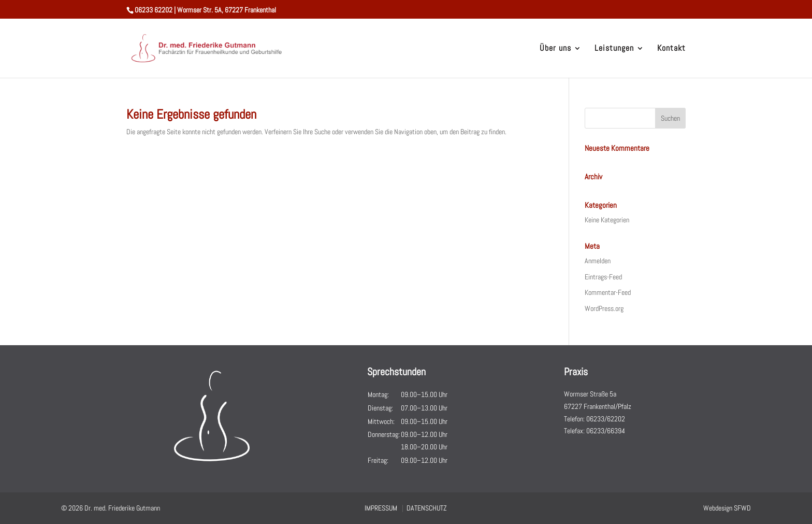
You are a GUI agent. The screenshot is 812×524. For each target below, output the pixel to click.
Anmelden (598, 261)
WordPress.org (604, 308)
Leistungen (614, 49)
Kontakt (671, 49)
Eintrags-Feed (603, 277)
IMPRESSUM (381, 508)
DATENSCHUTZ (427, 508)
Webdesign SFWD (727, 508)
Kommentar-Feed (608, 292)
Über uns (555, 49)
